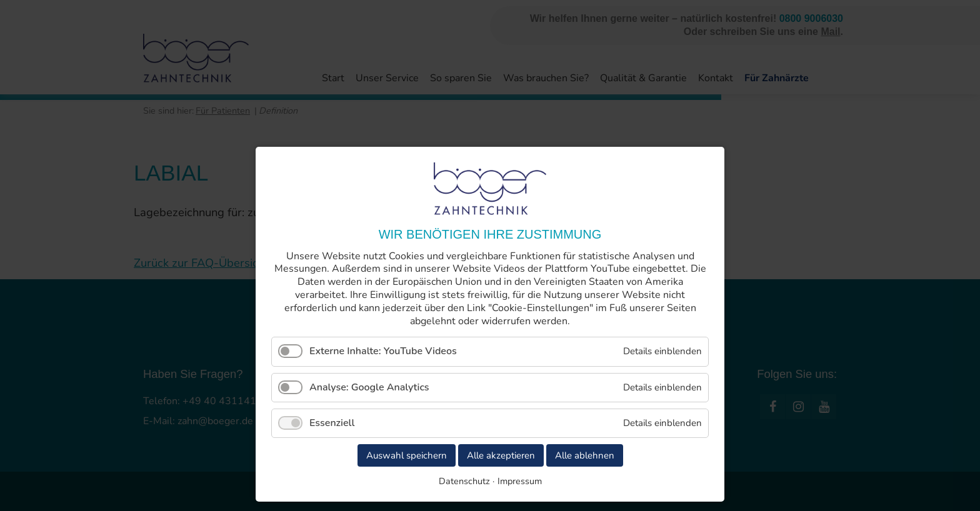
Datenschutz (464, 481)
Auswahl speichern (407, 455)
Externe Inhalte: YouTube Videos (383, 351)
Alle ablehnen (585, 455)
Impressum (520, 481)
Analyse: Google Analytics (369, 387)
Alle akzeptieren (501, 455)
